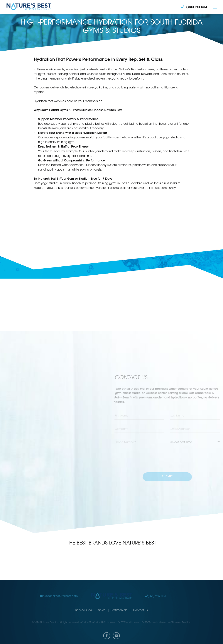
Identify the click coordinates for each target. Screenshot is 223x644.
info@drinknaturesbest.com (59, 592)
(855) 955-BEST (156, 592)
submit (167, 476)
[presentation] (167, 459)
